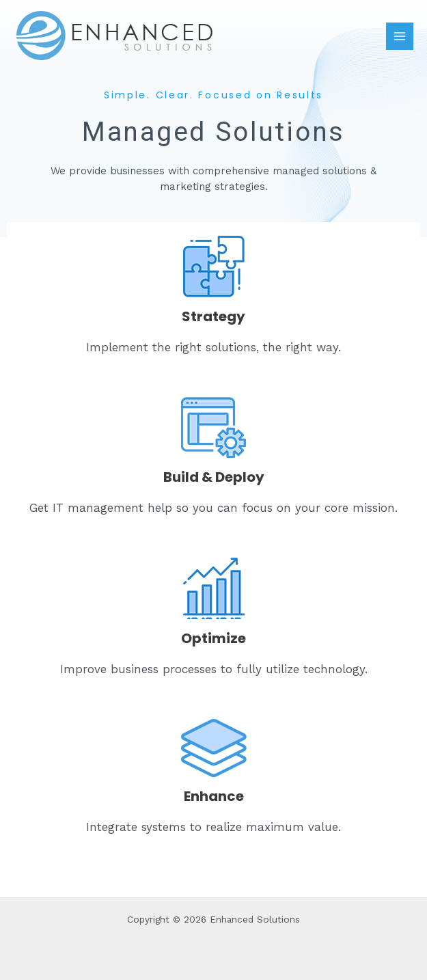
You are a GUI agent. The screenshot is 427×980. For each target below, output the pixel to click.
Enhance (214, 796)
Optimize (213, 638)
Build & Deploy (214, 477)
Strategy (213, 316)
